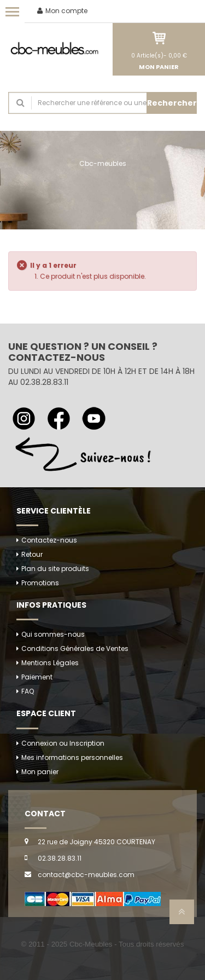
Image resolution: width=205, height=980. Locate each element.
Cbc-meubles (103, 163)
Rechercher (172, 103)
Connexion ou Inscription (63, 743)
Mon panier (40, 772)
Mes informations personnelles (72, 757)
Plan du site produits (55, 569)
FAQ (28, 691)
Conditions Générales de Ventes (75, 648)
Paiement (37, 677)
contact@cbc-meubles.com (86, 875)
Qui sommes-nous (53, 634)
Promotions (40, 583)
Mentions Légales (50, 663)
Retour (32, 554)
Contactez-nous (49, 540)
